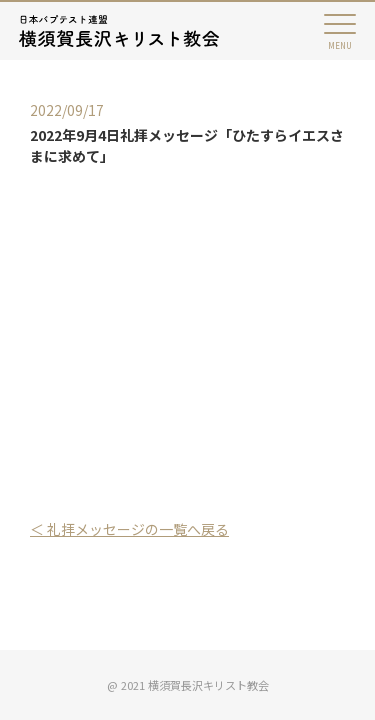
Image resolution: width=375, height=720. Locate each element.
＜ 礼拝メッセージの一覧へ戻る (129, 529)
